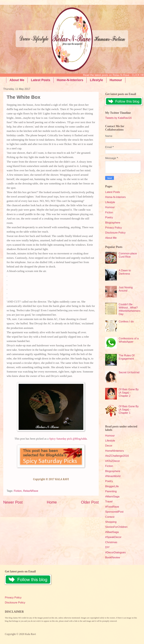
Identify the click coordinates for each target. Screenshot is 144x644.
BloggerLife (112, 486)
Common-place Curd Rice (128, 255)
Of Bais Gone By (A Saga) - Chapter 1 (129, 410)
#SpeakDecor (113, 537)
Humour (110, 207)
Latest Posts (41, 80)
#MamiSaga (112, 497)
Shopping (111, 522)
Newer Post (13, 502)
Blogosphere (113, 223)
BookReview (113, 557)
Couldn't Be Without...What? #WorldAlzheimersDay (130, 309)
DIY (107, 547)
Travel (109, 502)
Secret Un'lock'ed (129, 372)
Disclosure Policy (115, 233)
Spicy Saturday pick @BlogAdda (68, 439)
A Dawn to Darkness (125, 272)
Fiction (18, 491)
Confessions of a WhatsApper (129, 340)
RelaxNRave (31, 491)
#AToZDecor (113, 461)
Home (52, 502)
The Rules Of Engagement (127, 357)
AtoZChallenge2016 (117, 456)
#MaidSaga (112, 532)
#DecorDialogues (115, 552)
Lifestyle (96, 80)
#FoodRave (112, 507)
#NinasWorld (113, 476)
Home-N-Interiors (70, 80)
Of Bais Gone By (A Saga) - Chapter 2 (129, 393)
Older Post (90, 502)
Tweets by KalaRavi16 (118, 118)
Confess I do (126, 322)
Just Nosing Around (126, 289)
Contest (110, 517)
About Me (17, 80)
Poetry (109, 217)
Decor (109, 446)
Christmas (111, 542)
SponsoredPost (114, 512)
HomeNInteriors (115, 451)
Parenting (111, 491)
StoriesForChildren (116, 527)
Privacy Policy (114, 228)
